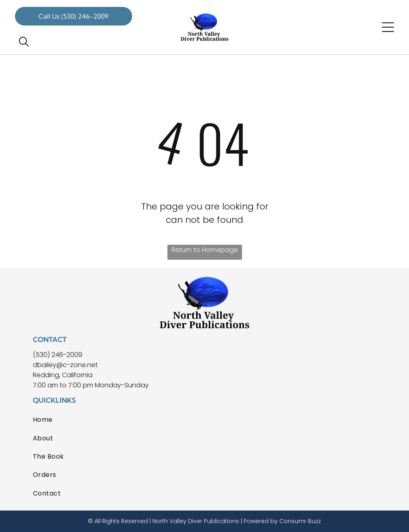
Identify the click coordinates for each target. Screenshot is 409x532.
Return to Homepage (205, 250)
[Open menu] (388, 27)
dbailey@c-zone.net (65, 365)
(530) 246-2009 (58, 355)
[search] (24, 43)
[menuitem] (205, 420)
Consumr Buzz (300, 521)
